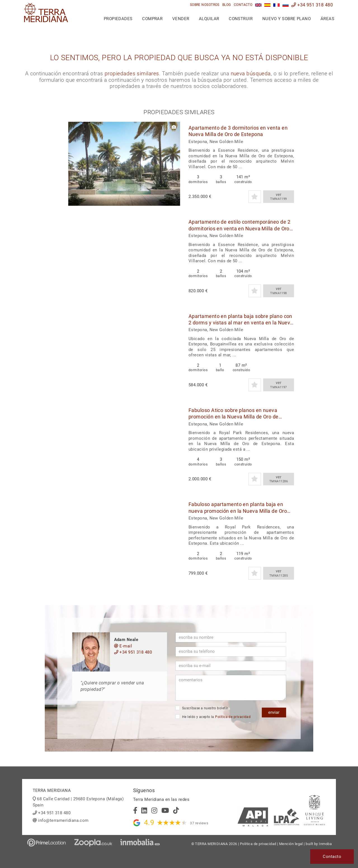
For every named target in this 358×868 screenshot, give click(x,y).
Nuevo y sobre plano (287, 19)
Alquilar (209, 19)
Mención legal (291, 844)
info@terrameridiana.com (63, 820)
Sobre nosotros (205, 5)
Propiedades (118, 19)
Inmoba (325, 844)
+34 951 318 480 (312, 5)
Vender (181, 19)
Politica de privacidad (233, 717)
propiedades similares (132, 74)
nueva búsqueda (251, 74)
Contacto (243, 5)
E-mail (123, 646)
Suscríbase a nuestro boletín (202, 708)
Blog (227, 5)
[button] (174, 164)
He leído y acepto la (213, 717)
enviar (274, 712)
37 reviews (199, 823)
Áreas (327, 19)
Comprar (152, 19)
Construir (241, 19)
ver (279, 197)
